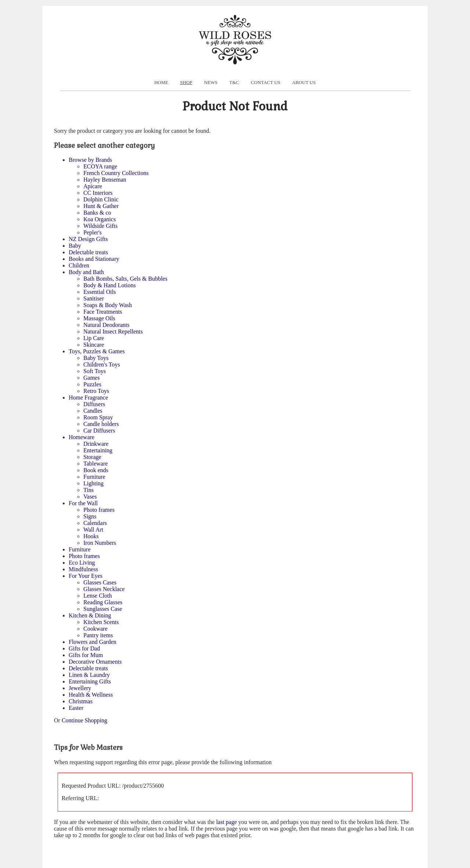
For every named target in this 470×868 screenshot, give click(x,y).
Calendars (95, 523)
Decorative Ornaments (95, 662)
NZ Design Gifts (88, 239)
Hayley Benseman (105, 180)
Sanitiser (94, 298)
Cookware (95, 629)
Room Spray (98, 417)
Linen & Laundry (89, 675)
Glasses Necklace (104, 589)
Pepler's (93, 232)
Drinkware (96, 444)
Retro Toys (96, 391)
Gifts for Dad (84, 648)
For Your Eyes (86, 576)
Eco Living (82, 563)
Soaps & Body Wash (108, 305)
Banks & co (97, 213)
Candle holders (101, 424)
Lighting (93, 483)
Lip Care (94, 338)
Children (79, 265)
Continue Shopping (84, 720)
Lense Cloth (98, 596)
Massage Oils (99, 318)
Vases (90, 497)
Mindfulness (83, 569)
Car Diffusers (99, 431)
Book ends (96, 470)
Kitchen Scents (101, 622)
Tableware (95, 464)
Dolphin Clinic (101, 199)
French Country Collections (116, 173)
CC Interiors (98, 193)
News (211, 82)
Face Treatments (103, 312)
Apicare (93, 186)
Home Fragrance (88, 397)
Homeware (82, 437)
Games (91, 378)
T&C (234, 82)
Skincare (94, 345)
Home (161, 82)
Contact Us (265, 82)
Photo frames (99, 510)
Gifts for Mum (86, 655)
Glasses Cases (100, 582)
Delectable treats (88, 252)
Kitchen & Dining (90, 615)
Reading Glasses (103, 602)
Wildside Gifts (100, 226)
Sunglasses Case (103, 609)
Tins (88, 490)
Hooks (91, 536)
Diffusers (94, 404)
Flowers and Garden (93, 642)
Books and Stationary (94, 259)
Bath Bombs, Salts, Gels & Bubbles (125, 279)
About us (304, 82)
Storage (92, 457)
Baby (75, 246)
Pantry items (98, 635)
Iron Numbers (100, 543)
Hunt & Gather (101, 206)
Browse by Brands (90, 160)
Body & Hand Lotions (110, 285)
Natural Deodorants (106, 325)
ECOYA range (100, 166)
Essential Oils (100, 292)
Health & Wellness (91, 695)
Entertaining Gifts (90, 681)
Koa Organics (100, 219)
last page (227, 822)
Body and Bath (86, 272)
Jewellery (80, 688)
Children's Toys (102, 364)
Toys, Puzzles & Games (97, 351)
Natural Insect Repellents (113, 331)
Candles (93, 411)
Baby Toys (96, 358)
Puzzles (92, 384)
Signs (90, 516)
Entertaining (98, 450)
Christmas (81, 701)
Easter (76, 708)
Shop (186, 82)
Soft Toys (95, 371)
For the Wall (83, 503)
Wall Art (93, 530)
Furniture (94, 477)
